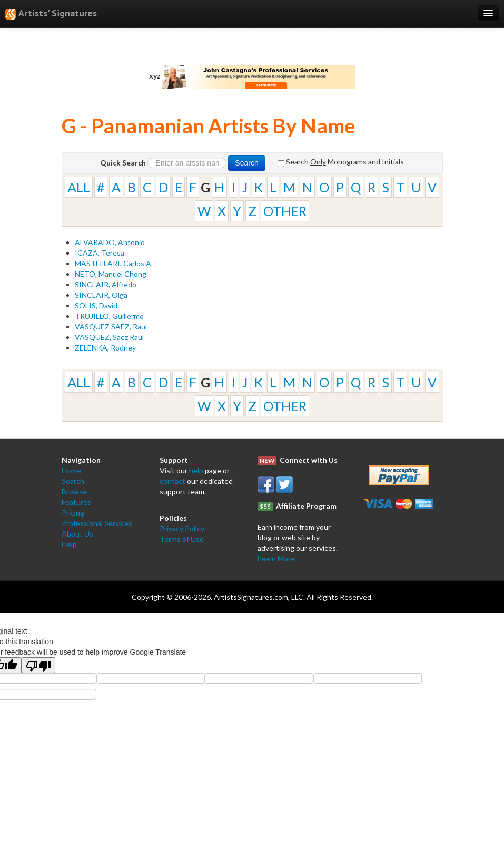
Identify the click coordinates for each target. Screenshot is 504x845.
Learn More (276, 559)
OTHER (285, 211)
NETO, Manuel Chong (111, 274)
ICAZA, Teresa (100, 253)
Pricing (73, 513)
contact (172, 481)
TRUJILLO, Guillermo (109, 316)
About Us (77, 534)
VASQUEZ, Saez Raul (109, 337)
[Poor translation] (38, 665)
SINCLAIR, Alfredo (106, 284)
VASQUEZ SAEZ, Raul (111, 327)
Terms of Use (182, 539)
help (196, 470)
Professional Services (97, 523)
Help (69, 544)
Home (71, 470)
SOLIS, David (96, 305)
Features (76, 502)
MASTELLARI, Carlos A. (114, 263)
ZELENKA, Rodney (105, 348)
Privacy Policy (182, 528)
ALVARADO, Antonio (110, 242)
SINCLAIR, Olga (101, 295)
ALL (79, 187)
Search (246, 163)
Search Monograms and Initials (341, 162)
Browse (74, 492)
